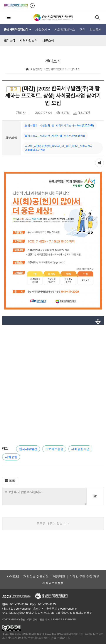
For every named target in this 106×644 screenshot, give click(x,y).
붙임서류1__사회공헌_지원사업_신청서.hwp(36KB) (55, 136)
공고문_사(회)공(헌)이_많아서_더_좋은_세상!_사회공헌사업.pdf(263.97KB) (59, 148)
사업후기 (43, 30)
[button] (10, 481)
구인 (82, 30)
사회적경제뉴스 (65, 30)
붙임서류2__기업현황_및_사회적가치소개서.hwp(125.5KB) (59, 125)
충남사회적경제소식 (18, 30)
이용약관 (59, 576)
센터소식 (10, 40)
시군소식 (48, 40)
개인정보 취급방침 (36, 576)
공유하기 (99, 162)
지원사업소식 (29, 40)
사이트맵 (13, 576)
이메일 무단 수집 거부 (84, 576)
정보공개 (95, 30)
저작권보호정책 (53, 583)
